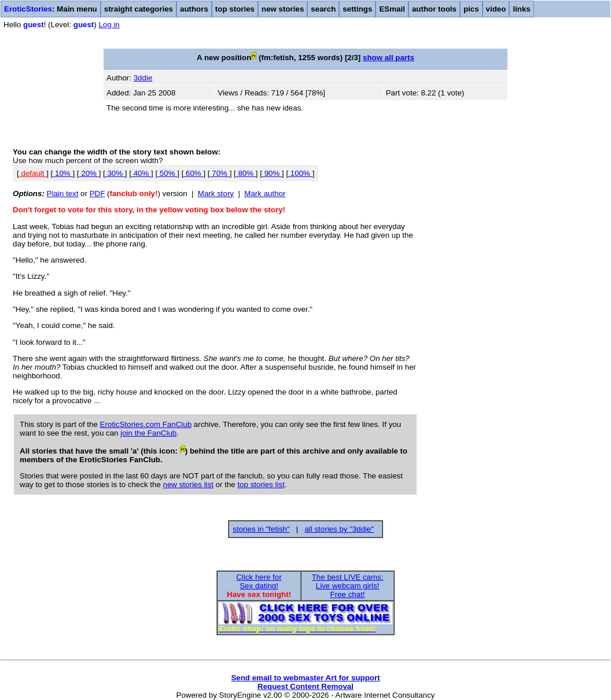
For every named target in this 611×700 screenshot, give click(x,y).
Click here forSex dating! (259, 581)
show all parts (389, 58)
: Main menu (51, 9)
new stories (283, 9)
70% (220, 173)
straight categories (139, 9)
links (521, 9)
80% (246, 173)
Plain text (63, 194)
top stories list (261, 485)
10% (62, 173)
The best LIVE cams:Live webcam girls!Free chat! (348, 586)
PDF (97, 194)
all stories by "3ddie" (339, 529)
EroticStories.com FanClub (146, 424)
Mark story (216, 194)
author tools (434, 9)
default (33, 173)
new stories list (188, 485)
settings (357, 9)
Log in (109, 25)
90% (272, 173)
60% (193, 173)
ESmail (392, 9)
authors (194, 9)
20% (89, 173)
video (496, 9)
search (323, 9)
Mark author (265, 194)
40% (141, 173)
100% (300, 173)
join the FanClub (148, 433)
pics (471, 9)
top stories (235, 9)
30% (115, 173)
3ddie (143, 78)
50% (167, 173)
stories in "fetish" (261, 529)
